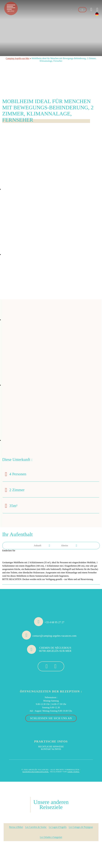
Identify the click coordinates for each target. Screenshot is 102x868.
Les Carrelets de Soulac (36, 827)
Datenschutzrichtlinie (36, 772)
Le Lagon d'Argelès (58, 827)
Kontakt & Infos (51, 749)
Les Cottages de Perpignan (81, 827)
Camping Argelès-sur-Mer (18, 58)
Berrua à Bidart (16, 827)
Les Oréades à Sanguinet (51, 837)
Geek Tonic (73, 772)
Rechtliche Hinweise (51, 747)
